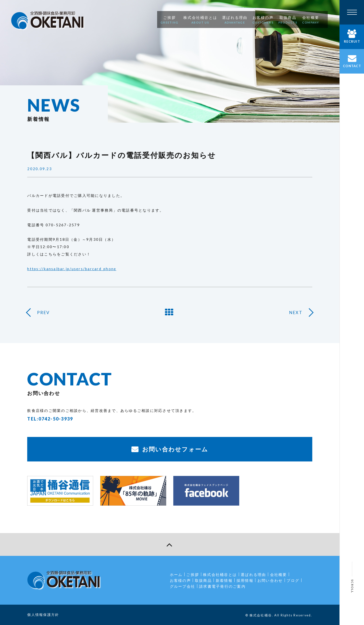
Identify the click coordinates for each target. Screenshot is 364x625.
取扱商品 (203, 580)
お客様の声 (180, 580)
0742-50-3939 (56, 419)
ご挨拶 (193, 574)
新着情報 (224, 580)
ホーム (176, 574)
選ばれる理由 (253, 574)
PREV (43, 312)
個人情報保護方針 (43, 615)
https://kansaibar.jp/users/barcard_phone (72, 269)
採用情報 (245, 580)
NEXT (296, 312)
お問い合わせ (270, 580)
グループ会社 (183, 586)
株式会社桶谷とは (220, 574)
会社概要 (279, 574)
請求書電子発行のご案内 (222, 586)
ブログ (293, 580)
